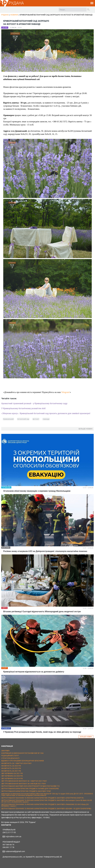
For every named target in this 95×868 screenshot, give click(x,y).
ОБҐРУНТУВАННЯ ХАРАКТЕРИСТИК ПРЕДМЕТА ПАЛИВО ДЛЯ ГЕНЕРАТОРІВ (30, 789)
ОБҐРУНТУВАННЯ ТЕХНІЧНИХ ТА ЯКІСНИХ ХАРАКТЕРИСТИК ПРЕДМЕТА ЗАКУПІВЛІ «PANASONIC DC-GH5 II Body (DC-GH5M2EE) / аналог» (45, 805)
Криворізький (8, 419)
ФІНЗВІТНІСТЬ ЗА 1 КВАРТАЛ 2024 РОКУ (16, 763)
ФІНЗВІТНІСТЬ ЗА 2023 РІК (11, 766)
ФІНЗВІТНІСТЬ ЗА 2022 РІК (11, 768)
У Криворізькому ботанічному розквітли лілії (23, 408)
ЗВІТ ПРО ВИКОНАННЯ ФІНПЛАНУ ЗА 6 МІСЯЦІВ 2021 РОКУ (24, 784)
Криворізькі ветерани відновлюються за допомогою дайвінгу (34, 672)
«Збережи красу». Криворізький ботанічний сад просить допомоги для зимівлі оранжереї (46, 413)
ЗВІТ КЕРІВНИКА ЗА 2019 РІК (12, 779)
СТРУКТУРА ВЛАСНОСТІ (10, 758)
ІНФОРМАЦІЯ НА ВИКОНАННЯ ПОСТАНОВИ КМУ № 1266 (22, 753)
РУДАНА (16, 3)
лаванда (46, 419)
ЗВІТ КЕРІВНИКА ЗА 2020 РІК (12, 776)
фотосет (36, 419)
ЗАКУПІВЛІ (5, 751)
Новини (14, 15)
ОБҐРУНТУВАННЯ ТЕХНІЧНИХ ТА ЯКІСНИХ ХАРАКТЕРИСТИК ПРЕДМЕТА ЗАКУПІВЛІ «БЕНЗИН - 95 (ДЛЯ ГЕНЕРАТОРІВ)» (46, 809)
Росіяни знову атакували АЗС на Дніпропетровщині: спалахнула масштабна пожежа (45, 551)
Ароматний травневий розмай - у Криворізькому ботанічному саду (34, 403)
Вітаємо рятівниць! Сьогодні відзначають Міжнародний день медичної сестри (42, 612)
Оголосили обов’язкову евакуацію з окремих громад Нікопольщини (37, 491)
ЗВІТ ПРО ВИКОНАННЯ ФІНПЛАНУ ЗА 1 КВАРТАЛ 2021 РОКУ (24, 781)
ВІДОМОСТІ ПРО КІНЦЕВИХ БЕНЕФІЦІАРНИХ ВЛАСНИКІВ (22, 761)
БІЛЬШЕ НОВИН (86, 737)
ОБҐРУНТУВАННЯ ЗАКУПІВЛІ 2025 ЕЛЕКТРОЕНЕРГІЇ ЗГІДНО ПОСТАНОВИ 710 (30, 786)
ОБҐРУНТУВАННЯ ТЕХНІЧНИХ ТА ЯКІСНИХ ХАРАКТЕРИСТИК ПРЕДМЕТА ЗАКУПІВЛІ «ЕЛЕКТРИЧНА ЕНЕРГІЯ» (43, 798)
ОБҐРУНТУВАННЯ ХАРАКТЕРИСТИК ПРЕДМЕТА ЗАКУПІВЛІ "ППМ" (26, 791)
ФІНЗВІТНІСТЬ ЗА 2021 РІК (11, 771)
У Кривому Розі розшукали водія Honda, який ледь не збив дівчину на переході (42, 732)
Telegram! (66, 392)
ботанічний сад (23, 419)
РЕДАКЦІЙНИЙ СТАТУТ (10, 756)
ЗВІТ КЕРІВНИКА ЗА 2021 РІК (12, 773)
